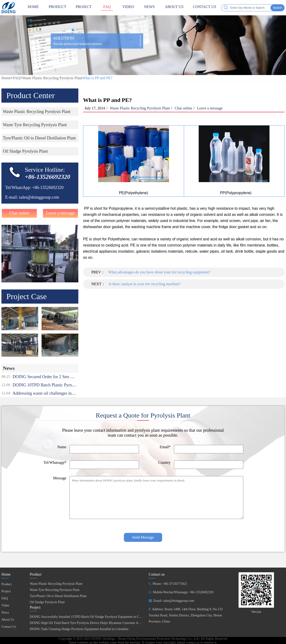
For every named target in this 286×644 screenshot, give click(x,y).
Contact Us (205, 8)
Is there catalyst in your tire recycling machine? (145, 284)
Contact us (157, 574)
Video (128, 8)
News (149, 8)
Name (62, 447)
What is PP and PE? (97, 78)
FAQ (107, 8)
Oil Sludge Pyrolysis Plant (47, 602)
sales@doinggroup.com (39, 197)
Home (6, 78)
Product (57, 8)
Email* (165, 447)
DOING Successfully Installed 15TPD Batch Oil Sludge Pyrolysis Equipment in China (87, 617)
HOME (33, 8)
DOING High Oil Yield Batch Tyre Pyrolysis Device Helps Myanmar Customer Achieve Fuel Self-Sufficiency (103, 623)
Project (84, 8)
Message (60, 478)
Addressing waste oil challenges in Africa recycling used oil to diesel (71, 393)
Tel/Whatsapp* (55, 462)
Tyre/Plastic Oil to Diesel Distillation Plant (58, 596)
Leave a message (60, 213)
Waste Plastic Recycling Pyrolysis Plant (52, 78)
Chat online (19, 213)
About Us (174, 8)
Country (164, 462)
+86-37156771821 (175, 584)
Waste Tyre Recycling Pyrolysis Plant (55, 590)
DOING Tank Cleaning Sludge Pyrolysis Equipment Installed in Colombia (79, 629)
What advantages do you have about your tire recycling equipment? (159, 272)
